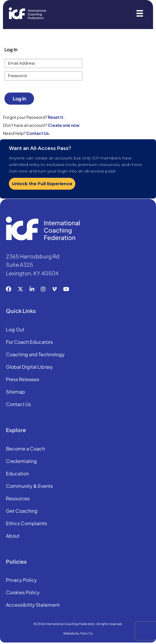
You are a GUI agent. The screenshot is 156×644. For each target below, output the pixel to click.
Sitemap (16, 392)
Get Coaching (22, 511)
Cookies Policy (23, 593)
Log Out (15, 330)
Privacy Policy (21, 580)
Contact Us (18, 405)
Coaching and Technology (35, 355)
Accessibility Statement (33, 605)
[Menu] (140, 13)
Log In (19, 99)
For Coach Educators (29, 342)
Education (17, 474)
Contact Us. (38, 133)
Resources (18, 499)
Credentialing (21, 461)
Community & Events (29, 486)
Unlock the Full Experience (42, 184)
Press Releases (23, 380)
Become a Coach (25, 449)
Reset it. (56, 117)
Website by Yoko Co (78, 633)
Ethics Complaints (26, 524)
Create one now (64, 125)
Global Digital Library (29, 367)
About (13, 536)
